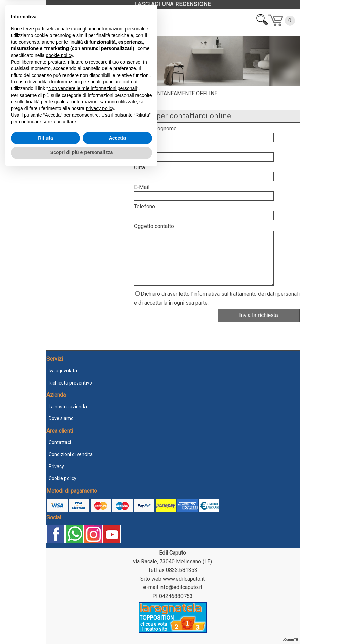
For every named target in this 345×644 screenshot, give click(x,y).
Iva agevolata (63, 371)
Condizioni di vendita (71, 454)
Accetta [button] (118, 611)
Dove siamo (61, 418)
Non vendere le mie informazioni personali (92, 561)
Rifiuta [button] (45, 611)
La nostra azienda (68, 407)
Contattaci (60, 442)
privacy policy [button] (100, 581)
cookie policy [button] (60, 528)
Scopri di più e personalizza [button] (81, 625)
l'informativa (205, 304)
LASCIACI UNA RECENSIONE (173, 4)
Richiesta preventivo (70, 383)
